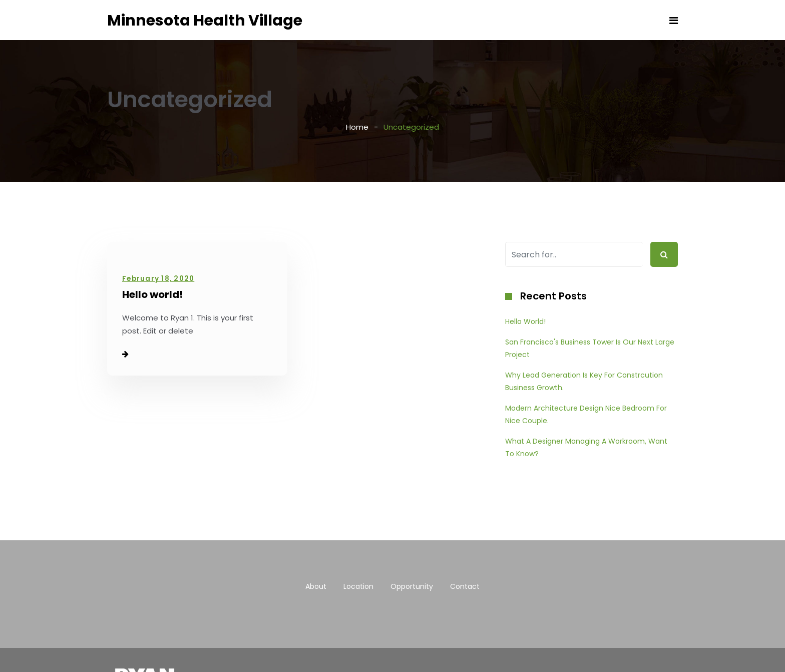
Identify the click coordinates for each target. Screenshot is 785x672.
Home (357, 127)
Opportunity (412, 586)
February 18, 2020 (158, 279)
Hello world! (152, 294)
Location (358, 586)
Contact (465, 586)
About (316, 586)
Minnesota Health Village (205, 21)
